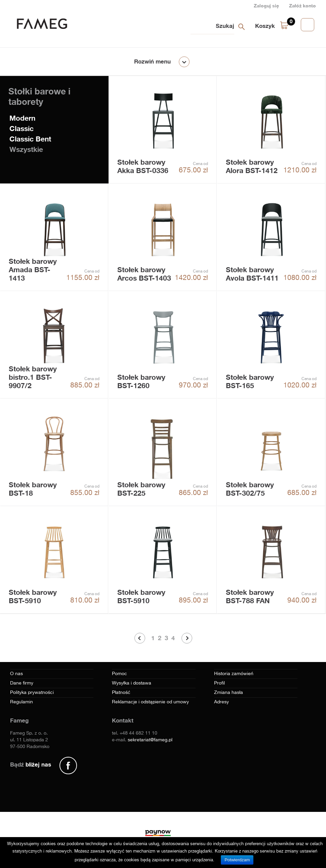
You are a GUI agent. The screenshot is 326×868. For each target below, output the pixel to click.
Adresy (221, 702)
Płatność (121, 693)
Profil (219, 683)
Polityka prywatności (32, 693)
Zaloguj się (266, 6)
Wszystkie (26, 149)
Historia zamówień (234, 674)
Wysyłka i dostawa (132, 683)
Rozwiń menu (152, 61)
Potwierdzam (237, 860)
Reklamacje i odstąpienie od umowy (150, 702)
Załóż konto (302, 6)
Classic (22, 129)
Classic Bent (30, 139)
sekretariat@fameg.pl (150, 740)
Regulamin (22, 702)
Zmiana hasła (229, 693)
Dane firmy (22, 683)
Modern (22, 118)
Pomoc (119, 674)
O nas (16, 674)
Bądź (31, 764)
